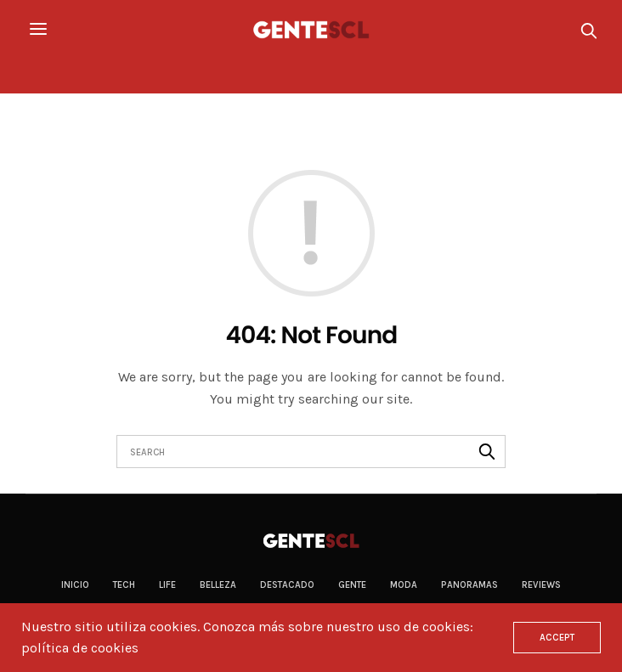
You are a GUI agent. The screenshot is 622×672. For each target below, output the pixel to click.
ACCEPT (557, 638)
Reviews (541, 585)
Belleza (218, 585)
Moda (404, 585)
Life (167, 585)
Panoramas (469, 585)
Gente (352, 585)
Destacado (287, 585)
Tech (124, 585)
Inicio (75, 585)
